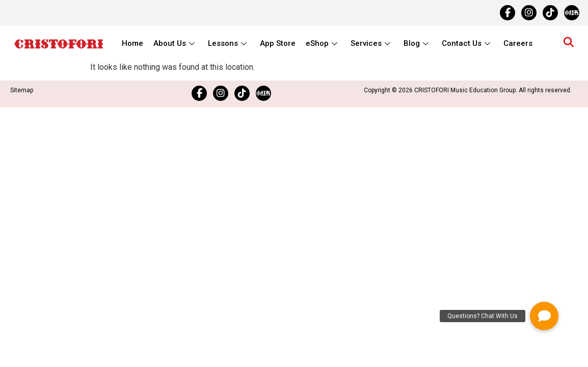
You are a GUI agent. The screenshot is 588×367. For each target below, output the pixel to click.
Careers (518, 43)
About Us (174, 43)
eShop (322, 43)
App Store (278, 43)
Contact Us (466, 43)
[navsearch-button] (569, 43)
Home (132, 43)
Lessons (227, 43)
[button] (544, 316)
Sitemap (22, 90)
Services (370, 43)
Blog (416, 43)
